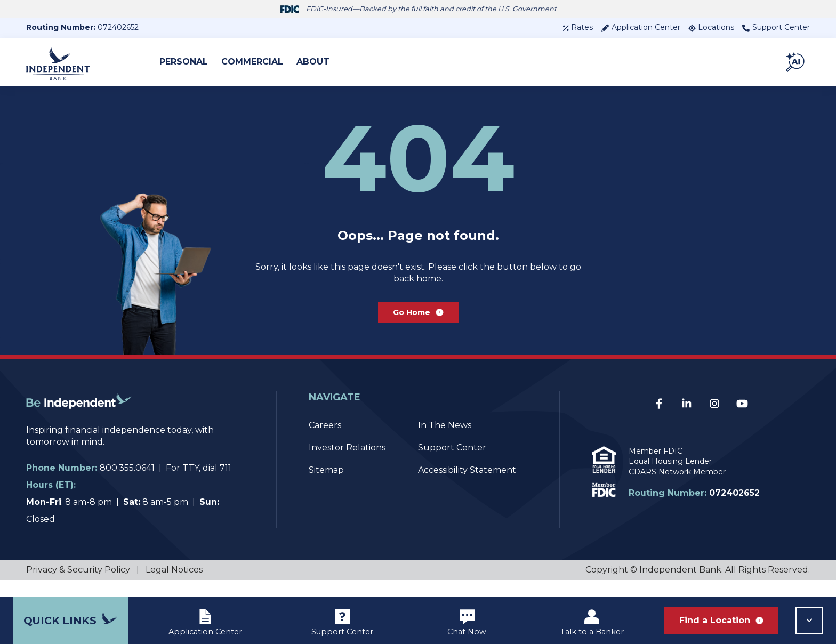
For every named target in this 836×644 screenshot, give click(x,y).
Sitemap (326, 487)
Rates (578, 27)
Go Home (418, 326)
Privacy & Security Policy (78, 587)
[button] (796, 62)
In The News (445, 442)
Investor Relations (347, 465)
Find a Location (721, 620)
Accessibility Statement (467, 487)
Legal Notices (174, 587)
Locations (711, 27)
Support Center (776, 27)
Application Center (641, 27)
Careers (325, 442)
